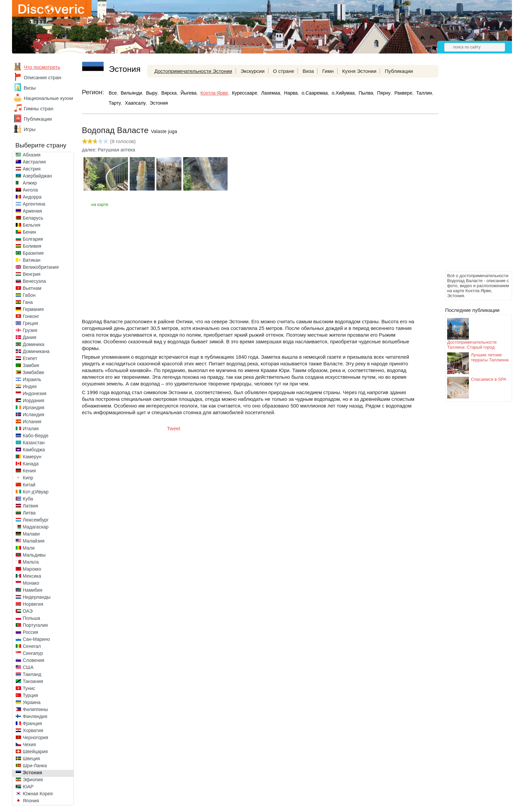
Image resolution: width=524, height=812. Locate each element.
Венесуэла (34, 281)
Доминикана (36, 351)
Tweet (174, 428)
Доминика (34, 344)
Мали (29, 548)
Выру (152, 93)
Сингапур (33, 653)
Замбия (31, 365)
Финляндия (35, 716)
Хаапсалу (135, 103)
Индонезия (35, 393)
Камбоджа (34, 450)
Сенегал (32, 646)
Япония (31, 801)
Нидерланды (37, 597)
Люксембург (36, 520)
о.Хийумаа (343, 93)
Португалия (35, 625)
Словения (33, 660)
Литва (29, 513)
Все (113, 93)
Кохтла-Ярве (214, 93)
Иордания (33, 400)
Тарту (115, 103)
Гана (28, 302)
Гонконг (31, 316)
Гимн (328, 71)
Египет (30, 358)
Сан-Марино (36, 639)
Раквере (403, 93)
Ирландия (34, 408)
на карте (100, 204)
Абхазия (32, 155)
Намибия (33, 590)
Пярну (384, 93)
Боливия (32, 246)
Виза (308, 71)
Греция (30, 323)
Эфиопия (33, 780)
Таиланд (32, 674)
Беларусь (33, 218)
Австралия (34, 162)
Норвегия (33, 604)
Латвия (30, 506)
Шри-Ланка (35, 766)
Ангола (30, 190)
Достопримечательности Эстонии (193, 71)
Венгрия (32, 274)
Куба (28, 499)
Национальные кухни (48, 98)
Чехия (29, 744)
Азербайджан (37, 176)
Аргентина (34, 204)
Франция (32, 723)
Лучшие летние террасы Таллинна (490, 357)
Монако (31, 583)
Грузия (30, 330)
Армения (32, 211)
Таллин (424, 93)
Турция (30, 695)
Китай (29, 485)
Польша (31, 618)
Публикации (38, 119)
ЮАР (28, 787)
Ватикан (32, 260)
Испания (32, 422)
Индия (30, 386)
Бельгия (31, 225)
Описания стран (42, 77)
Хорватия (33, 730)
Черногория (35, 737)
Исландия (33, 415)
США (28, 667)
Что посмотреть (42, 67)
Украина (32, 702)
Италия (31, 429)
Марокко (32, 569)
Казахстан (34, 443)
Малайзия (34, 541)
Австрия (32, 169)
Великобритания (41, 267)
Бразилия (33, 253)
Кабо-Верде (36, 436)
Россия (30, 632)
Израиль (32, 379)
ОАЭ (28, 611)
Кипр (28, 478)
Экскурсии (253, 71)
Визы (30, 88)
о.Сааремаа (315, 93)
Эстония (32, 773)
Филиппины (35, 709)
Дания (29, 337)
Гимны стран (39, 108)
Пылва (366, 93)
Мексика (32, 576)
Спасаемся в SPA (489, 379)
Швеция (31, 759)
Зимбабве (33, 372)
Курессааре (245, 93)
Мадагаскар (36, 527)
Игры (30, 129)
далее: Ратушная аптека (108, 150)
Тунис (29, 688)
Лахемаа (271, 93)
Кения (29, 471)
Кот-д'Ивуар (36, 492)
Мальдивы (34, 555)
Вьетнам (32, 288)
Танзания (33, 681)
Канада (31, 464)
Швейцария (35, 751)
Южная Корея (38, 794)
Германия (33, 309)
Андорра (32, 197)
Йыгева (188, 93)
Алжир (30, 183)
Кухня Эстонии (359, 71)
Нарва (291, 93)
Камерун (32, 457)
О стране (284, 71)
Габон (29, 295)
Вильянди (131, 93)
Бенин (29, 232)
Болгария (33, 239)
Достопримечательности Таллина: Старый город (472, 345)
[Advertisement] (472, 169)
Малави (31, 534)
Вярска (169, 93)
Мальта (31, 562)
